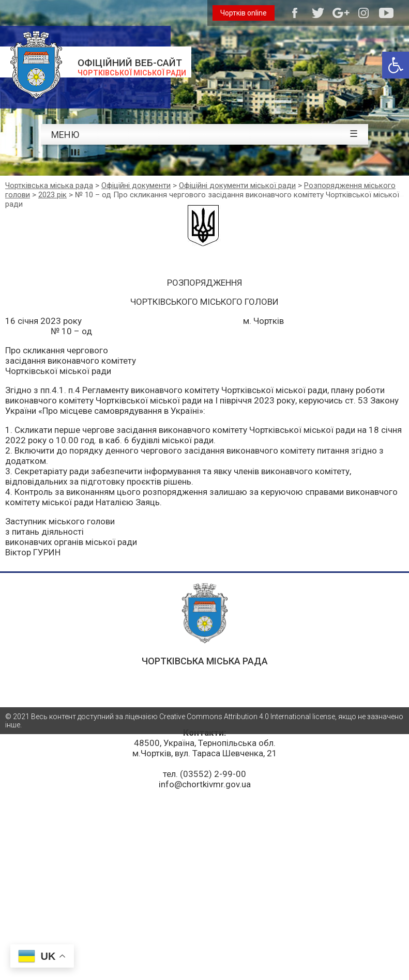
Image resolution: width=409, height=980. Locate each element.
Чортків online (244, 13)
